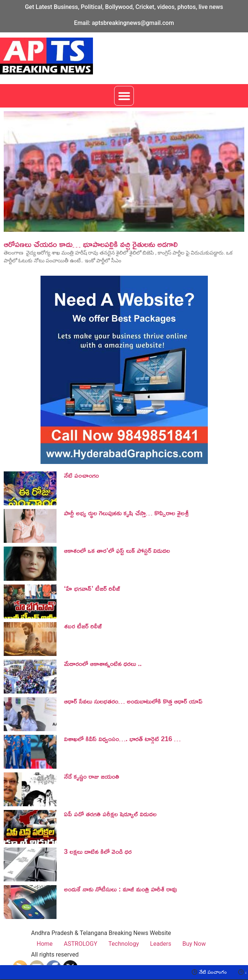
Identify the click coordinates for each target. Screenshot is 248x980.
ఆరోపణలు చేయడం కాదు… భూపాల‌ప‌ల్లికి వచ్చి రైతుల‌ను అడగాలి (91, 244)
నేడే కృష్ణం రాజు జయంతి (92, 776)
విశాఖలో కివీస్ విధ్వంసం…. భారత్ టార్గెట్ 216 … (122, 739)
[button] (124, 96)
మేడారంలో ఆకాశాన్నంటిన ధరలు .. (103, 663)
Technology (124, 944)
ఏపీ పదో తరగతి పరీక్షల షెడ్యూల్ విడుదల (110, 814)
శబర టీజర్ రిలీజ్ (83, 626)
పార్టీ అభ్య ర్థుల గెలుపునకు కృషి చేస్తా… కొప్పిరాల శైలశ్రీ (126, 513)
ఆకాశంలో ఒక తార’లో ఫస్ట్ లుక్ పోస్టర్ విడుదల (117, 550)
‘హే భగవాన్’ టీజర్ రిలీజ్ (92, 588)
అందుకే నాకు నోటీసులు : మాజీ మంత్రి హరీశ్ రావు (120, 889)
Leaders (161, 944)
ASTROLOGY (81, 944)
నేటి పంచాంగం (81, 475)
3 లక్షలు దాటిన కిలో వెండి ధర (98, 851)
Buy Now (194, 944)
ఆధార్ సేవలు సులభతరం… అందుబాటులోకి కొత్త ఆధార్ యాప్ (133, 701)
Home (45, 944)
